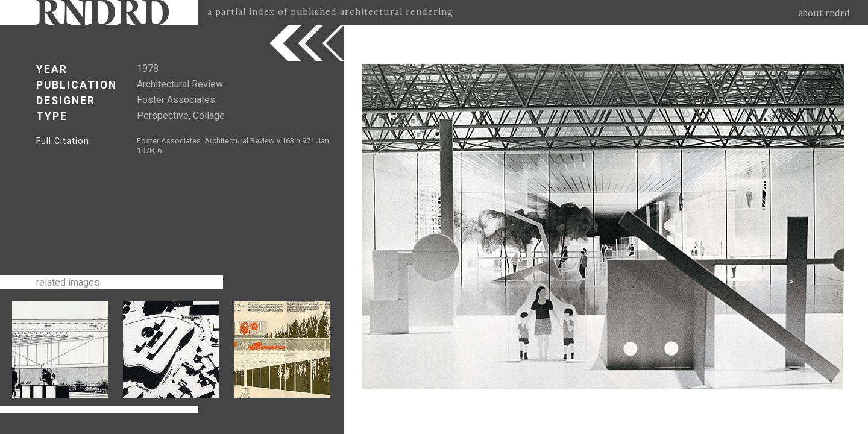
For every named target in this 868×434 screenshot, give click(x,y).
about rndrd (824, 13)
